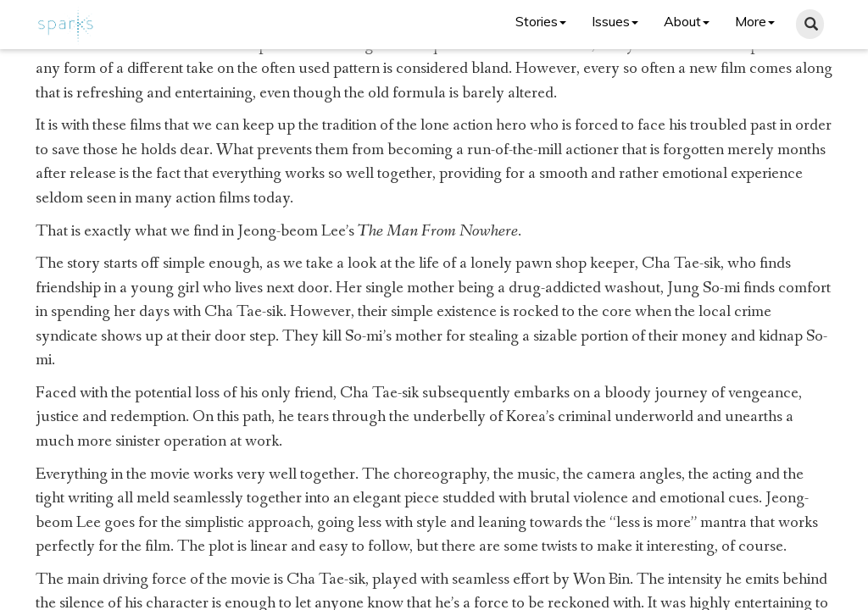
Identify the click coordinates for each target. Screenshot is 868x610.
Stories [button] (541, 21)
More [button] (755, 21)
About (687, 21)
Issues (615, 21)
